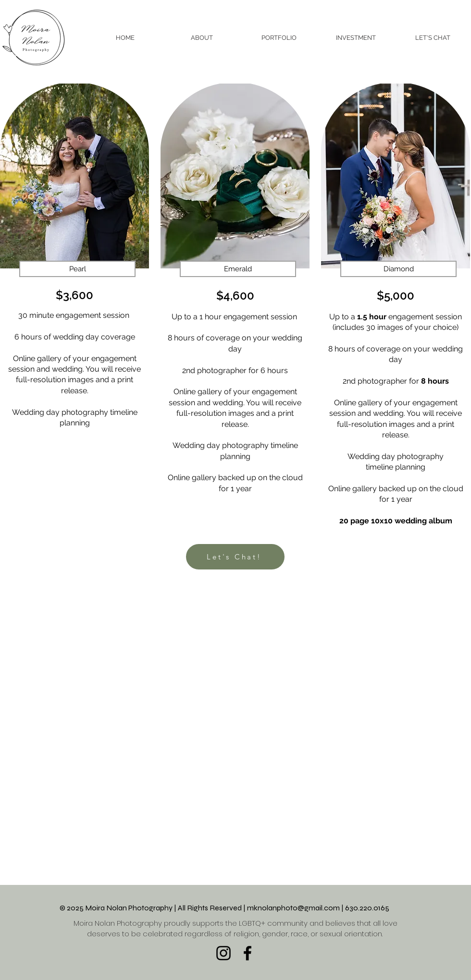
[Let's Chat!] (235, 557)
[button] (279, 38)
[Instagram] (223, 953)
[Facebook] (248, 953)
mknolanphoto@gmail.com (293, 908)
